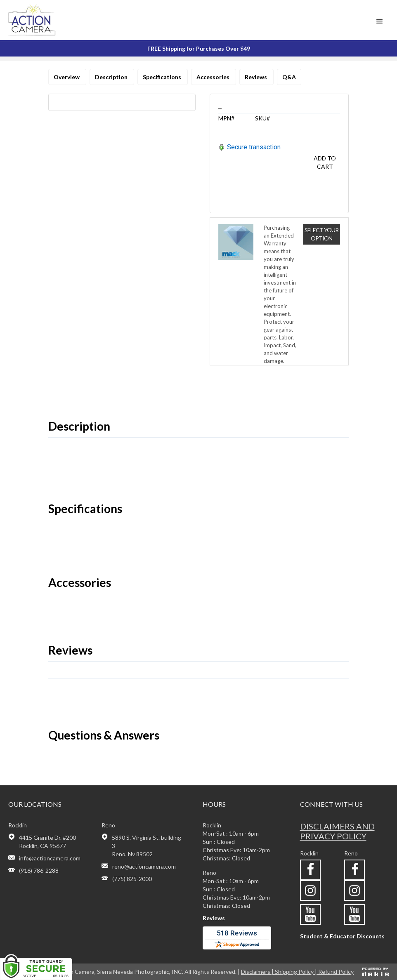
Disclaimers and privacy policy (337, 831)
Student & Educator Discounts (342, 936)
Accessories (214, 77)
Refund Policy (336, 972)
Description (112, 77)
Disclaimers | (258, 972)
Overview (67, 77)
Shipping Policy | (297, 972)
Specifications (163, 77)
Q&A (289, 77)
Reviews (256, 77)
